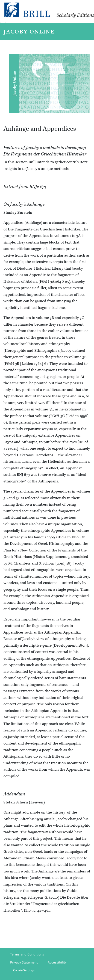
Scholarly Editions (75, 15)
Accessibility (57, 962)
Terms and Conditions (27, 954)
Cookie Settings (24, 970)
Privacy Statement (24, 962)
